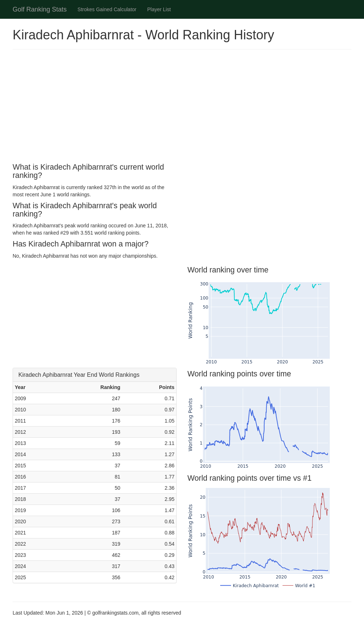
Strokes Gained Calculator (107, 9)
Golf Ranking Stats (40, 9)
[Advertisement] (182, 107)
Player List (159, 9)
